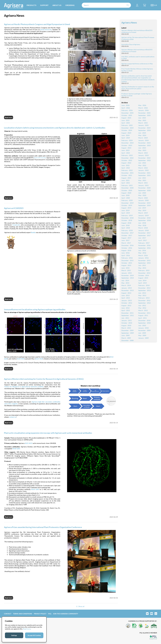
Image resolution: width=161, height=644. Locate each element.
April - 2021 (126, 183)
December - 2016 (127, 245)
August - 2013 (126, 293)
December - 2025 (127, 113)
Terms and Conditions (23, 614)
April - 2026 (126, 108)
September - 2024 (144, 130)
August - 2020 (126, 193)
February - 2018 (127, 230)
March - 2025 (143, 123)
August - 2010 (126, 325)
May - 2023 (142, 150)
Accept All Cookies (34, 635)
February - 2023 (127, 155)
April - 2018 (126, 228)
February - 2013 (144, 298)
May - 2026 (142, 105)
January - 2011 (127, 320)
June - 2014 (142, 280)
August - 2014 (143, 278)
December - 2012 (144, 300)
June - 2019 (125, 210)
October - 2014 (144, 275)
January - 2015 (127, 273)
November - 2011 (144, 313)
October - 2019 (127, 205)
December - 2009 (127, 330)
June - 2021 (125, 180)
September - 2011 (128, 315)
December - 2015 (127, 260)
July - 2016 (142, 250)
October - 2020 (127, 190)
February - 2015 (144, 270)
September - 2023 (144, 145)
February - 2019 (127, 215)
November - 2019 (144, 203)
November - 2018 (144, 218)
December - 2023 (127, 143)
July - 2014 (125, 280)
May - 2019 (142, 210)
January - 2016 (143, 258)
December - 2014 (144, 273)
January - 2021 (143, 185)
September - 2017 (144, 235)
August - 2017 (126, 238)
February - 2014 (144, 285)
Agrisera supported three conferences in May (137, 64)
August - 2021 (126, 178)
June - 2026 (125, 105)
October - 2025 (127, 115)
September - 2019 (144, 205)
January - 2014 (127, 288)
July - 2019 (142, 208)
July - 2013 (142, 293)
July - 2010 (142, 325)
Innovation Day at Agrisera (131, 44)
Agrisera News (129, 23)
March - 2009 (126, 338)
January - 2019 (143, 215)
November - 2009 (144, 330)
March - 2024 (143, 138)
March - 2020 (143, 198)
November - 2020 (144, 188)
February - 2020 (127, 200)
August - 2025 (126, 118)
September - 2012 (144, 303)
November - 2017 (144, 233)
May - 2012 (142, 308)
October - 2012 (127, 303)
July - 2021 (142, 178)
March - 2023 (143, 153)
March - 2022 (143, 168)
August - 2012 (126, 305)
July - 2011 (125, 318)
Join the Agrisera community (66, 614)
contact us (13, 417)
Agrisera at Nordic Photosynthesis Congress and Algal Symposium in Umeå (37, 24)
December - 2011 (127, 313)
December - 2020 (127, 188)
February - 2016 (127, 258)
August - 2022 (126, 163)
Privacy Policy (40, 614)
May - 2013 (142, 295)
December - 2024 (127, 128)
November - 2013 (128, 290)
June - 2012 (125, 308)
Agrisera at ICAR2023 (14, 208)
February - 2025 (127, 125)
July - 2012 (142, 305)
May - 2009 (142, 335)
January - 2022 (143, 170)
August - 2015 (126, 265)
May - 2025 (142, 120)
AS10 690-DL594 (40, 158)
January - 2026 (143, 110)
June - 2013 (125, 295)
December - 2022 (127, 158)
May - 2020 (142, 195)
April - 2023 (126, 153)
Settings (14, 635)
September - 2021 (144, 175)
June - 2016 (125, 253)
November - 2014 (128, 275)
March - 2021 (143, 183)
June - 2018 (125, 225)
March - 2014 (126, 285)
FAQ (50, 614)
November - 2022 (144, 158)
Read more (9, 117)
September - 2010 (144, 323)
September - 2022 (144, 160)
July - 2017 (142, 238)
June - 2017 (125, 240)
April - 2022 (126, 168)
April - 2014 (142, 283)
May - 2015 (142, 268)
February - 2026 (127, 110)
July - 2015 (142, 265)
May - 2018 (142, 225)
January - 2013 (127, 300)
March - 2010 (126, 328)
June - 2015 (125, 268)
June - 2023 (125, 150)
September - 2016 (144, 248)
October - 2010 (127, 323)
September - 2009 (128, 333)
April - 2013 (126, 298)
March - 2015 (126, 270)
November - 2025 (144, 113)
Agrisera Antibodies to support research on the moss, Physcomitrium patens (138, 88)
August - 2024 (126, 133)
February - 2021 (127, 185)
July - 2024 (142, 133)
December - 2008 (127, 340)
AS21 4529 (39, 359)
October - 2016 (127, 248)
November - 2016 (144, 245)
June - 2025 (125, 120)
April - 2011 (142, 318)
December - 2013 (144, 288)
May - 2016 (142, 253)
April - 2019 (126, 213)
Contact (8, 614)
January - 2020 (143, 200)
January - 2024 (143, 140)
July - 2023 (142, 148)
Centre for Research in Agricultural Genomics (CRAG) (24, 387)
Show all (82, 606)
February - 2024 (127, 140)
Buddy (33, 232)
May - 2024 (142, 135)
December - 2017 (127, 233)
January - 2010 (143, 328)
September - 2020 (144, 190)
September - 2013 (144, 290)
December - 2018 (127, 218)
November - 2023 (144, 143)
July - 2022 (142, 163)
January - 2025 (143, 125)
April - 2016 (126, 255)
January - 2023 (143, 155)
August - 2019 (126, 208)
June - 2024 (125, 135)
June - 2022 (125, 165)
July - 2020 (142, 193)
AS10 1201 (35, 489)
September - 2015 (144, 263)
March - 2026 (143, 108)
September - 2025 (144, 115)
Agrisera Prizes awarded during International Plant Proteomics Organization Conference (43, 527)
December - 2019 (127, 203)
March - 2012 (143, 310)
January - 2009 (143, 338)
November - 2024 (144, 128)
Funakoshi (16, 225)
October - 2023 (127, 145)
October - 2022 (127, 160)
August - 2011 (143, 315)
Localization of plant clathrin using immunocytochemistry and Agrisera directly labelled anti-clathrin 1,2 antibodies (55, 128)
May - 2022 (142, 165)
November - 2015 (144, 260)
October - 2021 (127, 175)
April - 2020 (126, 198)
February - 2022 (127, 170)
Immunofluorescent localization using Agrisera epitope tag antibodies (35, 309)
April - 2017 (142, 240)
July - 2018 (142, 223)
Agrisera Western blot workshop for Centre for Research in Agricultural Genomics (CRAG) (44, 379)
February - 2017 (144, 243)
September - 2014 (128, 278)
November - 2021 (144, 173)
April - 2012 (126, 310)
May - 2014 (125, 283)
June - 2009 (125, 335)
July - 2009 (142, 333)
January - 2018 (143, 230)
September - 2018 (144, 220)
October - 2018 (127, 220)
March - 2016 (143, 255)
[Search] (106, 5)
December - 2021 (127, 173)
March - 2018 (143, 228)
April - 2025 (126, 123)
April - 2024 (126, 138)
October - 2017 (127, 235)
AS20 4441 (21, 359)
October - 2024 (127, 130)
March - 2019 (143, 213)
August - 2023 (126, 148)
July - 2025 (142, 118)
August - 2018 (126, 223)
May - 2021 (142, 180)
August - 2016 (126, 250)
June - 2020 (125, 195)
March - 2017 (126, 243)
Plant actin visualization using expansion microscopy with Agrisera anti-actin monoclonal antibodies (48, 433)
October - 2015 (127, 263)
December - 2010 (144, 320)
